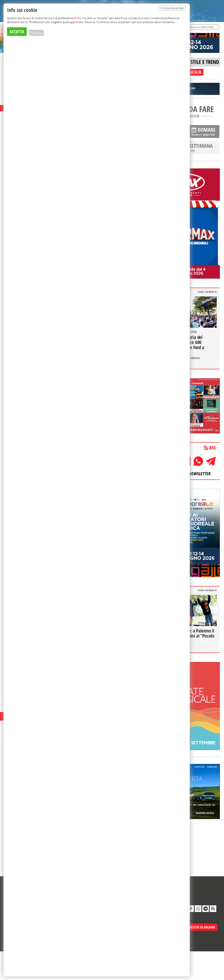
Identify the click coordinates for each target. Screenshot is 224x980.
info (78, 18)
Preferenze (36, 33)
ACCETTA (17, 32)
